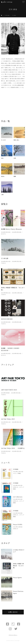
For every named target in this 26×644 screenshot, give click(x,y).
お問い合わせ (13, 612)
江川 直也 (14, 15)
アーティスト (7, 15)
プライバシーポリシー (13, 635)
